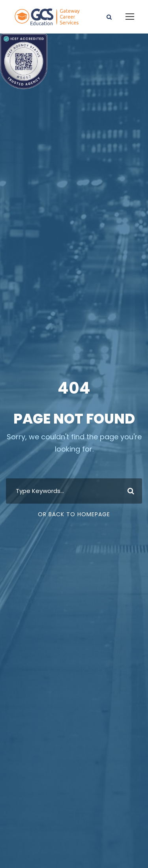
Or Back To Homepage (74, 514)
